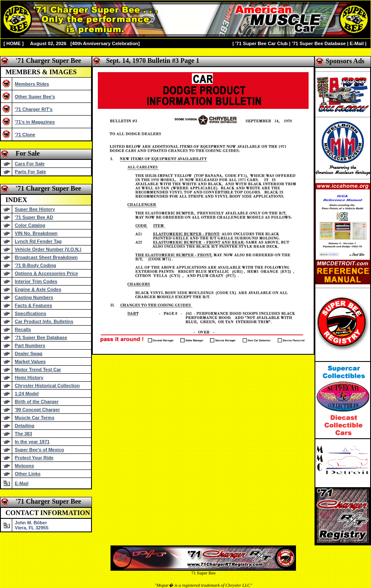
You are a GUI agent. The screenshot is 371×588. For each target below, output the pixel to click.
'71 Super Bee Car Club (262, 43)
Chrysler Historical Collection (47, 386)
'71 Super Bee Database (319, 43)
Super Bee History (35, 209)
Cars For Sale (30, 164)
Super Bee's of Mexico (39, 450)
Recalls (23, 329)
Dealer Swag (28, 353)
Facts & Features (34, 305)
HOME (13, 43)
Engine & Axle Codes (38, 289)
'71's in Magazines (35, 122)
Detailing (24, 426)
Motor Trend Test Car (38, 370)
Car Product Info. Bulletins (44, 321)
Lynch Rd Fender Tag (38, 241)
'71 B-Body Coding (35, 265)
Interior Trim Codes (36, 281)
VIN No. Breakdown (36, 233)
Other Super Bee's (35, 97)
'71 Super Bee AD (34, 217)
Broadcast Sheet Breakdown (46, 257)
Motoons (24, 466)
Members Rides (32, 84)
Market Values (30, 361)
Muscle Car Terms (35, 418)
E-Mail (356, 43)
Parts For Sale (30, 172)
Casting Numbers (34, 297)
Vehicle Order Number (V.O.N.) (48, 249)
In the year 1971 (32, 442)
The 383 (23, 434)
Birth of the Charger (37, 402)
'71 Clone (25, 135)
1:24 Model (27, 394)
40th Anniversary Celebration (105, 43)
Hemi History (29, 378)
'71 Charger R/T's (34, 109)
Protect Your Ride (34, 458)
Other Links (28, 474)
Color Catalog (30, 225)
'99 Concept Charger (37, 410)
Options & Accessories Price (46, 273)
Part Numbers (30, 345)
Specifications (31, 313)
